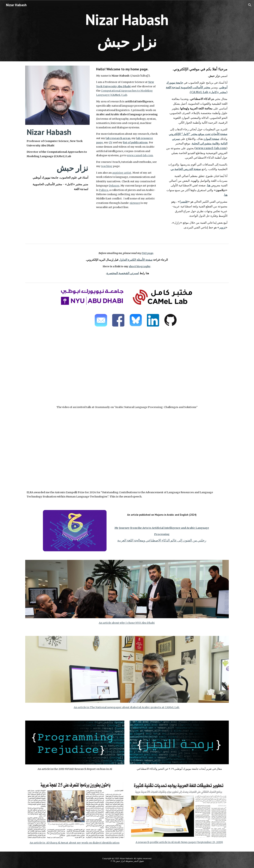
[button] (250, 5)
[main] (127, 31)
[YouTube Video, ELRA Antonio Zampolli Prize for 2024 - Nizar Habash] (127, 454)
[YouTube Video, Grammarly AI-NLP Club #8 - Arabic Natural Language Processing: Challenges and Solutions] (127, 369)
